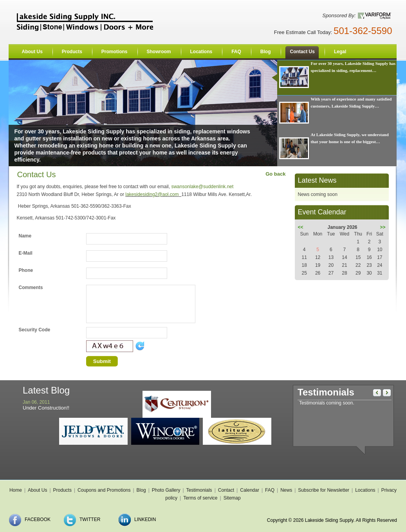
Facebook (38, 519)
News (286, 490)
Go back (275, 174)
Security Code (35, 330)
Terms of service (200, 498)
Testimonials (199, 490)
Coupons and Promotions (104, 490)
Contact (226, 490)
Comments (31, 288)
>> (383, 227)
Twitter (90, 519)
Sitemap (232, 498)
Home (16, 490)
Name (25, 236)
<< (301, 227)
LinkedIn (145, 519)
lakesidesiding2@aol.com (152, 194)
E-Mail (26, 253)
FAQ (270, 490)
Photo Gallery (166, 490)
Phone (26, 270)
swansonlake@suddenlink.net (202, 187)
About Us (37, 490)
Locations (365, 490)
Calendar (250, 490)
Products (62, 490)
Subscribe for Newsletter (324, 490)
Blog (141, 490)
